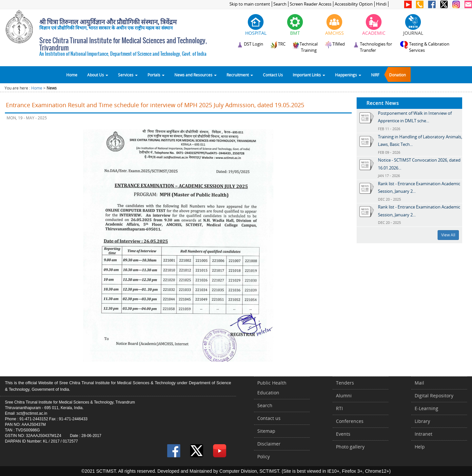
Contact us (269, 418)
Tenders (345, 383)
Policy (264, 456)
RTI (339, 408)
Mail (419, 383)
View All (448, 235)
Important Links (309, 75)
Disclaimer (269, 444)
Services (128, 75)
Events (343, 434)
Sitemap (266, 431)
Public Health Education (272, 388)
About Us (98, 75)
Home (72, 75)
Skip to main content (250, 4)
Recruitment (240, 75)
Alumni (344, 396)
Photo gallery (350, 447)
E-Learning (426, 408)
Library (422, 421)
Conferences (350, 421)
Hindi (381, 4)
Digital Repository (434, 396)
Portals (156, 75)
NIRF (375, 75)
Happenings (348, 75)
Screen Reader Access (311, 4)
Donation (397, 75)
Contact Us (273, 75)
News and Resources (196, 75)
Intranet (423, 434)
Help (420, 447)
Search (280, 4)
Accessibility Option (354, 4)
